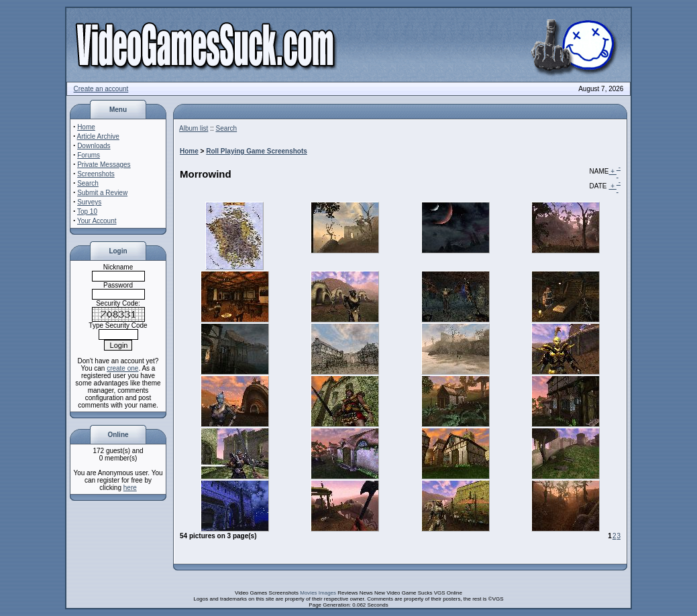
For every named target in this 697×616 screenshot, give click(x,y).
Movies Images (318, 593)
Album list (194, 128)
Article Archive (98, 136)
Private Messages (104, 165)
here (130, 488)
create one (122, 368)
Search (88, 183)
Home (86, 127)
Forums (89, 155)
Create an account (101, 89)
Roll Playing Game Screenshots (257, 151)
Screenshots (96, 174)
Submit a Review (102, 193)
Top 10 (87, 211)
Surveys (89, 202)
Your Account (97, 221)
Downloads (94, 146)
